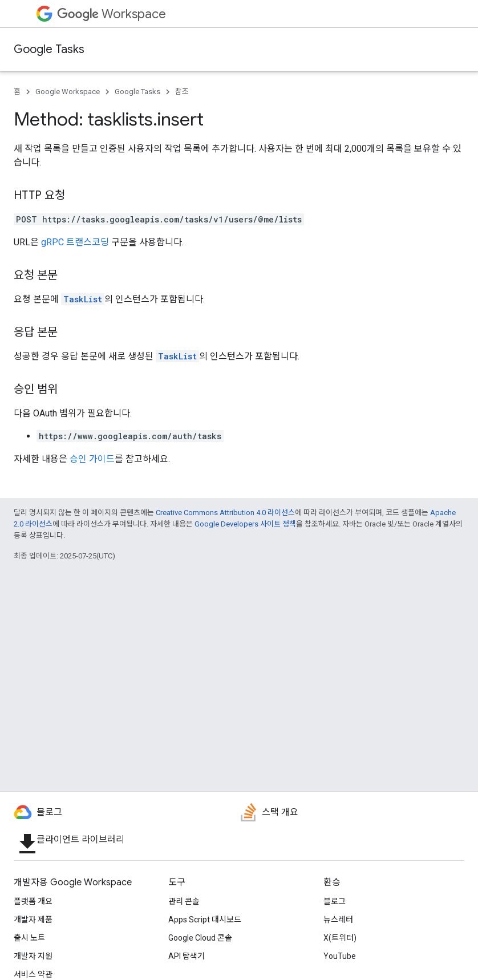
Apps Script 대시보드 (205, 920)
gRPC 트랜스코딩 (75, 242)
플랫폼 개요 (33, 901)
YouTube (340, 956)
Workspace (112, 14)
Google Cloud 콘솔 (200, 938)
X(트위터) (340, 938)
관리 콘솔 (184, 901)
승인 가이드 (92, 459)
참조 (182, 92)
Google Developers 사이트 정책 (245, 524)
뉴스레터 (338, 920)
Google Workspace (68, 92)
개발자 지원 (33, 956)
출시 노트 (29, 938)
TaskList (83, 299)
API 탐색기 (187, 956)
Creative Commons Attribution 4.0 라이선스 (225, 513)
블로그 (335, 901)
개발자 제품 (33, 920)
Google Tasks (49, 49)
